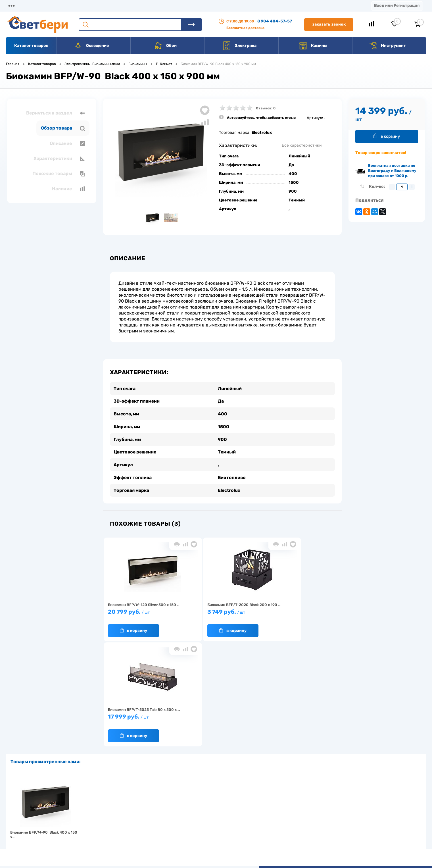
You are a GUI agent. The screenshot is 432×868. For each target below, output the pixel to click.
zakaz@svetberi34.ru (343, 824)
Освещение (91, 46)
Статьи (240, 6)
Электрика (239, 46)
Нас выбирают (126, 809)
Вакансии (209, 6)
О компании (52, 6)
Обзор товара (63, 128)
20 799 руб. (133, 613)
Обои (165, 46)
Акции (145, 6)
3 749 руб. (192, 613)
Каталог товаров (31, 46)
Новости (269, 6)
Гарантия (122, 818)
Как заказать (125, 827)
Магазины (16, 6)
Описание (67, 143)
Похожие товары (59, 174)
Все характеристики (302, 145)
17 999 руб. (252, 613)
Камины (313, 46)
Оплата (118, 6)
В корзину (127, 629)
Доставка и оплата (176, 801)
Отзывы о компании (222, 801)
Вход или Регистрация (397, 6)
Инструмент (387, 46)
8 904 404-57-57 (275, 21)
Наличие (68, 189)
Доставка (87, 6)
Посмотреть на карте (343, 793)
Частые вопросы (128, 836)
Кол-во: (377, 187)
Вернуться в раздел (56, 113)
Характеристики (59, 159)
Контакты (176, 6)
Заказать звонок (329, 24)
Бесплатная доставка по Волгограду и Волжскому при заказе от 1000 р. (392, 171)
